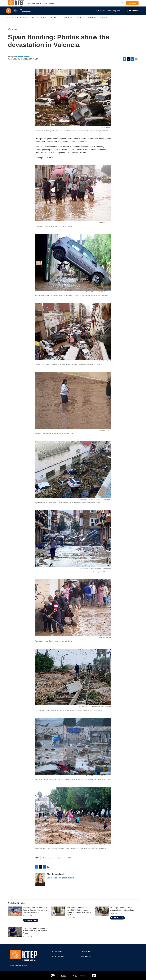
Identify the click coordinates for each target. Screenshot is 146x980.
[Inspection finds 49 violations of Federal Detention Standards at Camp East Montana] (15, 916)
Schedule (79, 23)
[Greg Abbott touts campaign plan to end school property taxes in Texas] (15, 937)
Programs (20, 23)
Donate (135, 6)
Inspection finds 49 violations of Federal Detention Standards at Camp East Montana (35, 915)
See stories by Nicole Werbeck (61, 883)
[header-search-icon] (124, 6)
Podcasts (34, 23)
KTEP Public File (58, 961)
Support (55, 23)
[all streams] (133, 16)
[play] (9, 16)
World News (13, 34)
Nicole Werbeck (23, 62)
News (8, 23)
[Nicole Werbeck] (40, 884)
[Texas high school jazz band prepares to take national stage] (102, 916)
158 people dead (79, 147)
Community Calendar (98, 23)
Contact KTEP (86, 956)
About (67, 23)
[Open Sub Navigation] (12, 23)
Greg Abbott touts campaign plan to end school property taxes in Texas (36, 936)
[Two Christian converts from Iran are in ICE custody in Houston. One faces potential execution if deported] (58, 916)
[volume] (15, 16)
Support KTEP (57, 956)
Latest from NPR (65, 863)
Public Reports (86, 961)
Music (44, 23)
